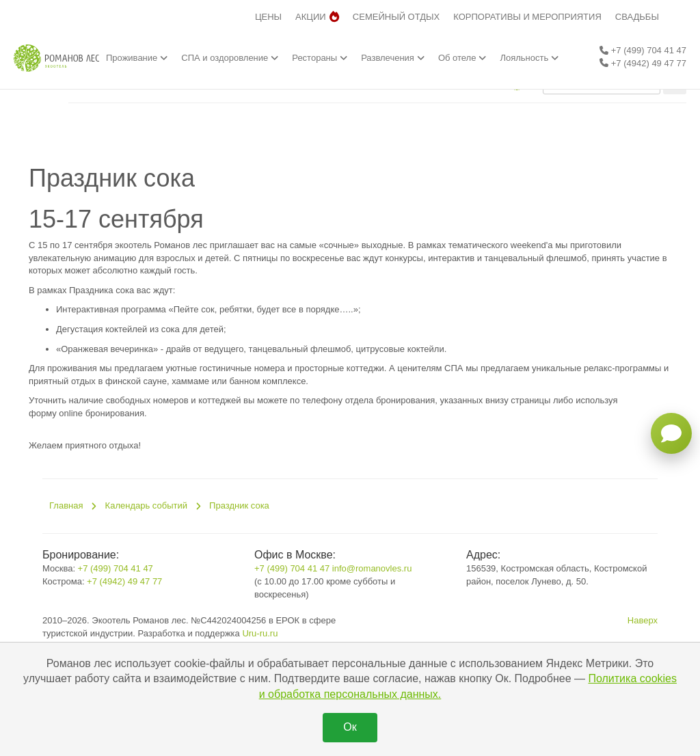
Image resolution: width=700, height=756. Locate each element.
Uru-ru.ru (260, 633)
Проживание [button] (137, 58)
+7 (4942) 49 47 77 (643, 63)
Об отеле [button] (462, 58)
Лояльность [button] (529, 58)
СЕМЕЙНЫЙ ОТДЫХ (396, 17)
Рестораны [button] (320, 58)
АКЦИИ (317, 16)
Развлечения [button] (393, 58)
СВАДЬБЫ (637, 17)
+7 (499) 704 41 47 (643, 50)
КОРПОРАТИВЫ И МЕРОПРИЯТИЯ (527, 17)
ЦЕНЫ (268, 17)
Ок (350, 727)
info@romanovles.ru (372, 568)
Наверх (643, 620)
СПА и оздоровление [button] (230, 58)
